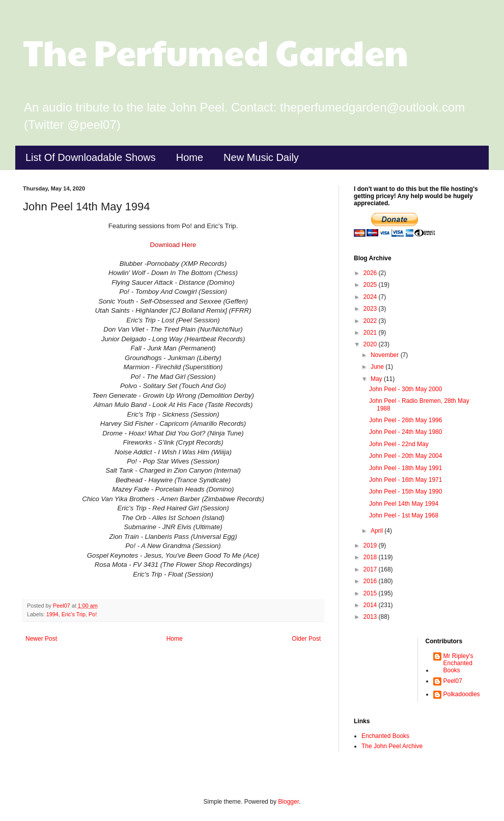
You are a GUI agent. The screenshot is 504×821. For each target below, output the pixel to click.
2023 (371, 309)
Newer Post (41, 639)
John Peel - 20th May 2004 (405, 456)
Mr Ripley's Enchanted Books (458, 663)
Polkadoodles (462, 694)
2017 (371, 569)
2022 (371, 321)
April (377, 531)
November (386, 355)
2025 (371, 285)
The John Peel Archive (392, 746)
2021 (371, 333)
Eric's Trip (74, 614)
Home (190, 157)
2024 (371, 297)
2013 (371, 617)
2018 (371, 557)
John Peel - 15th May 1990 (405, 491)
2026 (371, 273)
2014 (371, 605)
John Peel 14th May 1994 (404, 504)
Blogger (288, 802)
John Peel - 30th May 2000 (405, 389)
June (378, 367)
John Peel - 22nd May (399, 444)
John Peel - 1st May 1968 (404, 515)
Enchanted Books (385, 736)
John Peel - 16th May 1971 (405, 480)
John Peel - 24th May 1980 (405, 432)
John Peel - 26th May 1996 (405, 420)
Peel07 (453, 681)
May (377, 379)
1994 (52, 614)
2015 (371, 593)
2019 (371, 545)
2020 (371, 344)
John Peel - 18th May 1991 (405, 468)
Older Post (306, 639)
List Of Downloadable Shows (91, 157)
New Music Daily (261, 157)
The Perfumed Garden (216, 51)
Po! (93, 614)
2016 (371, 581)
